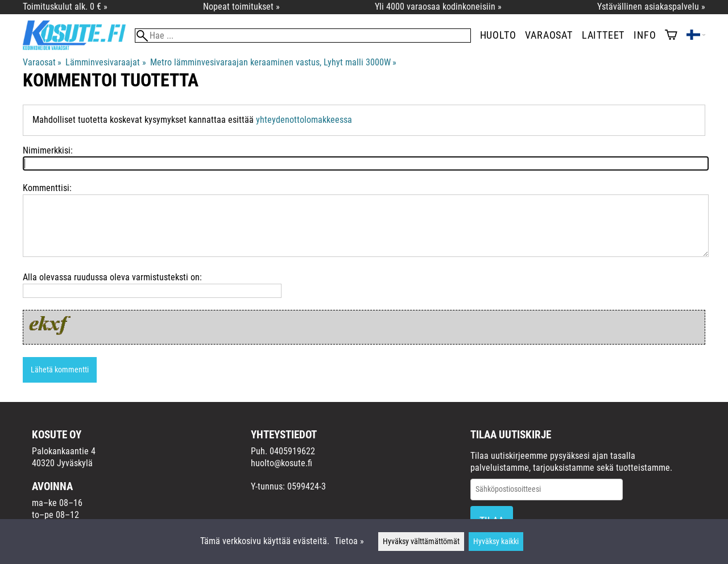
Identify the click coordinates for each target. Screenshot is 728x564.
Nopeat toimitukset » (241, 7)
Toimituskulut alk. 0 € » (65, 7)
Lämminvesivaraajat (106, 62)
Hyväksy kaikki (496, 542)
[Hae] (303, 36)
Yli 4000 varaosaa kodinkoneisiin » (438, 7)
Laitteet (603, 35)
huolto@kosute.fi (282, 463)
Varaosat (549, 35)
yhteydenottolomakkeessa (304, 120)
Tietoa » (349, 541)
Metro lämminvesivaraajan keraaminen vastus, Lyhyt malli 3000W (273, 62)
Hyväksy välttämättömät (421, 542)
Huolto (498, 35)
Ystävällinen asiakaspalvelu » (651, 7)
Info (645, 35)
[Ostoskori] (671, 36)
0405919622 (292, 451)
